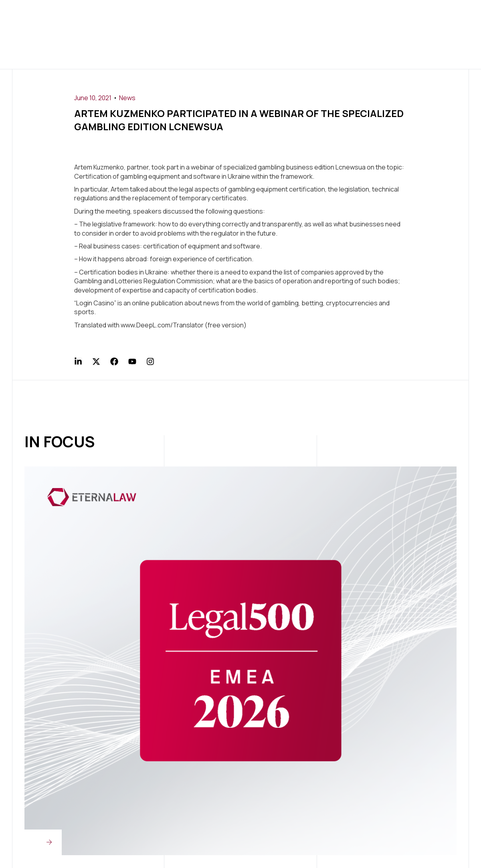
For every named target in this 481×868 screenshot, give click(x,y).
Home (115, 17)
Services (196, 17)
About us (152, 17)
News (127, 98)
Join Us (337, 17)
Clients (237, 17)
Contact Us (228, 51)
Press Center (288, 17)
